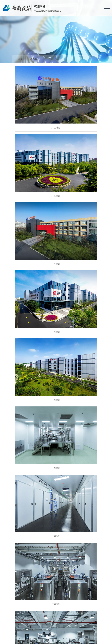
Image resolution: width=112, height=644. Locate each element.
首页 (20, 59)
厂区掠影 (32, 59)
